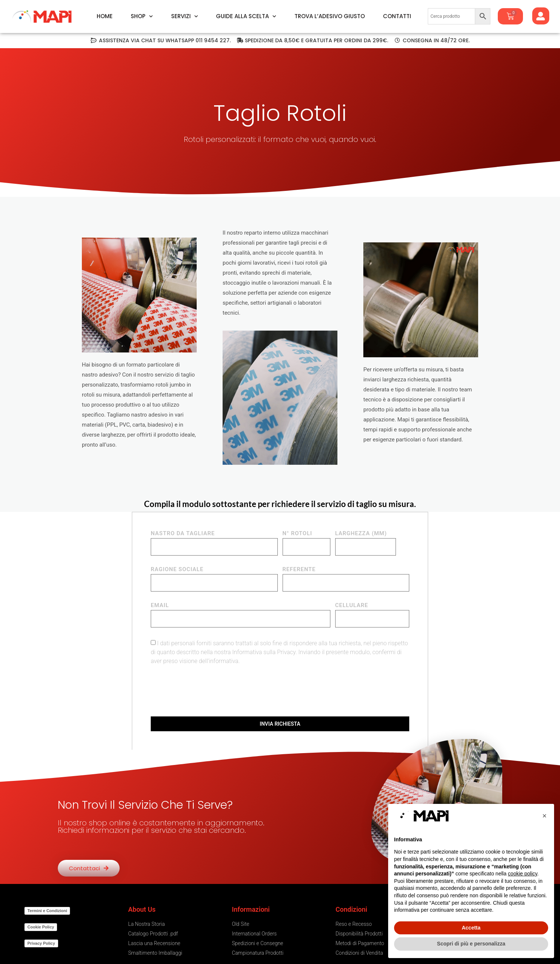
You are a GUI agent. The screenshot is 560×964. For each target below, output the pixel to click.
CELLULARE (352, 606)
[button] (544, 816)
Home (105, 16)
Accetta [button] (471, 928)
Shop (142, 16)
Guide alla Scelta (246, 16)
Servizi (184, 16)
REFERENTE (299, 570)
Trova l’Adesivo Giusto (330, 16)
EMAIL (160, 606)
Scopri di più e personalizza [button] (471, 944)
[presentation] (207, 691)
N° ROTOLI (297, 534)
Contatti (397, 16)
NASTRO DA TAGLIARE (183, 534)
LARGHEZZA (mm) (361, 534)
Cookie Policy (41, 927)
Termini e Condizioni (47, 911)
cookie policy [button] (522, 874)
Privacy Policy (41, 943)
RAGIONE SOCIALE (177, 570)
